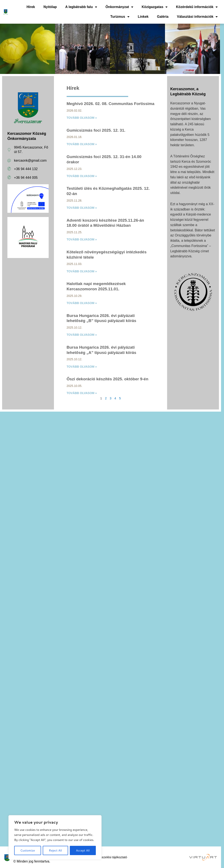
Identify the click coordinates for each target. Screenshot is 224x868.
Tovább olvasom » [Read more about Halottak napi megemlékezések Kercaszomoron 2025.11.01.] (82, 303)
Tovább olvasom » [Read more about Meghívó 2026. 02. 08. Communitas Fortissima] (82, 118)
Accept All (83, 850)
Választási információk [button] (197, 17)
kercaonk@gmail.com (30, 160)
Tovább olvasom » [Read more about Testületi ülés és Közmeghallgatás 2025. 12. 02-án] (82, 208)
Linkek (143, 17)
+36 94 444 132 (26, 169)
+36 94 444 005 (26, 178)
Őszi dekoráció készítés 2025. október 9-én (108, 379)
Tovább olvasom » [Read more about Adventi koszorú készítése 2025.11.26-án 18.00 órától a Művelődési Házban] (82, 239)
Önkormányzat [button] (119, 7)
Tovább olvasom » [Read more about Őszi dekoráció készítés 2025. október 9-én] (82, 393)
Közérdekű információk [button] (197, 7)
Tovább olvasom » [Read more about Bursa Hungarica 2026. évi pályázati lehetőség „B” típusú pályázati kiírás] (82, 335)
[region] (55, 837)
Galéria (163, 17)
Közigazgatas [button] (155, 7)
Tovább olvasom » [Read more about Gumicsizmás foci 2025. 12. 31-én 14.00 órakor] (82, 176)
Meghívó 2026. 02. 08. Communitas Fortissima (111, 104)
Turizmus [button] (120, 17)
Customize (28, 850)
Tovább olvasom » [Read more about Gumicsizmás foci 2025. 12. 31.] (82, 144)
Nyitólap (50, 7)
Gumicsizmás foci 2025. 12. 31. (96, 130)
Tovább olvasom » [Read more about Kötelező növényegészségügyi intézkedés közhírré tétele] (82, 271)
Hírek (31, 7)
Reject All (55, 850)
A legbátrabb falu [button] (81, 7)
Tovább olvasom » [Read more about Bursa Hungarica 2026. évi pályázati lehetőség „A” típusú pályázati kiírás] (82, 367)
